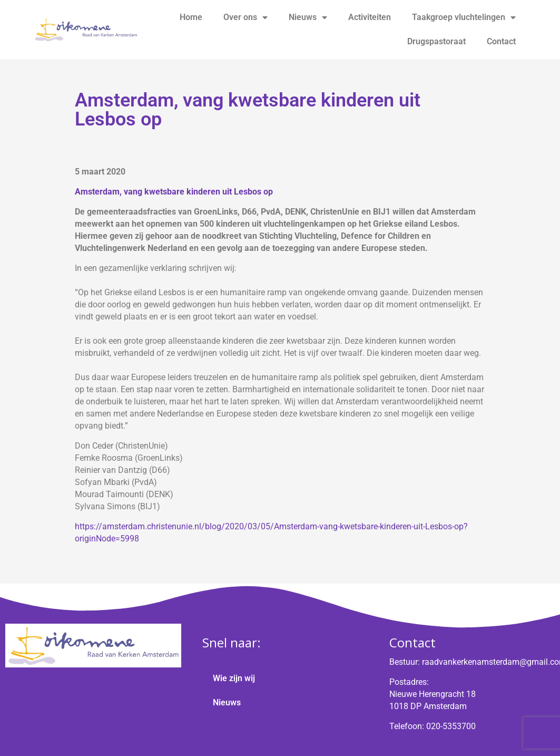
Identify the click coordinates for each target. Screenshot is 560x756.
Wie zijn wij (234, 678)
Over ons (245, 17)
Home (191, 17)
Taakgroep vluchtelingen (464, 17)
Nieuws (308, 17)
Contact (501, 41)
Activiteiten (370, 17)
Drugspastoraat (436, 41)
